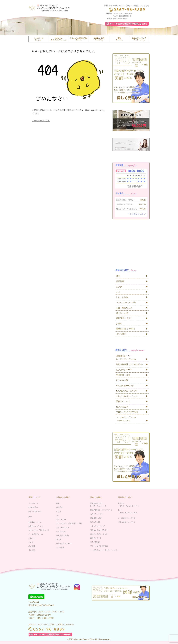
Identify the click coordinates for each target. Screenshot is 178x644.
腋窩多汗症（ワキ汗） (126, 329)
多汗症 (119, 324)
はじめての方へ (59, 39)
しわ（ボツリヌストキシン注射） (128, 511)
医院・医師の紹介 (79, 39)
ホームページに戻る (41, 121)
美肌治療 (120, 281)
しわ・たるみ (122, 297)
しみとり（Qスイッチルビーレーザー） (129, 505)
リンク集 (32, 550)
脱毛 (118, 276)
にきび (119, 287)
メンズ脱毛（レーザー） (127, 518)
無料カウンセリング (139, 39)
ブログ (31, 542)
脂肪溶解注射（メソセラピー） (130, 364)
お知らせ (32, 538)
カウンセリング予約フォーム (39, 530)
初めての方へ (33, 507)
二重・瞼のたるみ (124, 308)
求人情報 (32, 546)
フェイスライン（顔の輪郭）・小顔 (69, 523)
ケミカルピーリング (125, 386)
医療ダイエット (123, 401)
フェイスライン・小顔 (126, 302)
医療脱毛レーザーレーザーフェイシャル (126, 358)
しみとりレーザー (124, 370)
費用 (119, 39)
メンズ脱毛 (121, 334)
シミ (118, 292)
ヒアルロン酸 (122, 380)
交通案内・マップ (99, 39)
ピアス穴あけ (122, 407)
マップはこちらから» (137, 214)
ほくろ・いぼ (122, 313)
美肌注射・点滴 (123, 375)
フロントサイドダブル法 (127, 412)
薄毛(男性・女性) (124, 318)
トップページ (39, 39)
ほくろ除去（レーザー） (127, 522)
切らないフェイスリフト (127, 391)
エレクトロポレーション (127, 396)
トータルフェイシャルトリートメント (126, 419)
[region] (89, 25)
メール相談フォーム (36, 534)
